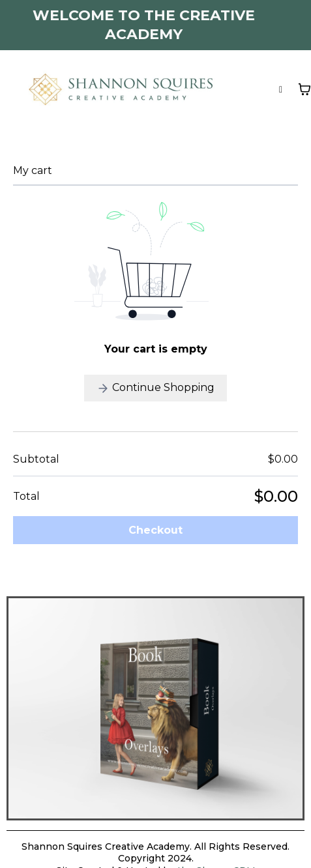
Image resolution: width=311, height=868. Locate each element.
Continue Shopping (155, 388)
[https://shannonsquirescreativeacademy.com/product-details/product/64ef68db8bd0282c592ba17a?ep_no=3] (155, 707)
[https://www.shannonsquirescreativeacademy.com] (121, 88)
